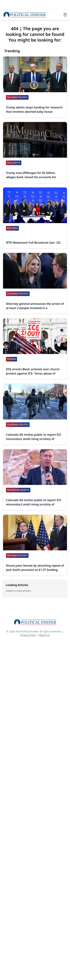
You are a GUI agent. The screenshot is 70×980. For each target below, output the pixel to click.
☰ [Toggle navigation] (65, 15)
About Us (44, 635)
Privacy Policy (28, 635)
